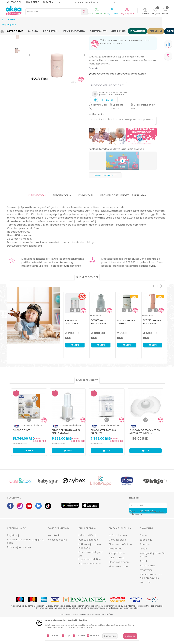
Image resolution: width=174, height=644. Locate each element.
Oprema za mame (64, 31)
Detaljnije (93, 93)
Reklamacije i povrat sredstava (90, 571)
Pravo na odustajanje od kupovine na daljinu (91, 580)
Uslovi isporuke (117, 564)
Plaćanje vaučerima (120, 569)
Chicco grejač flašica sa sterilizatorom (66, 456)
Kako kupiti (54, 560)
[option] (87, 2)
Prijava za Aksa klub (90, 588)
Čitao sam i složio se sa (148, 538)
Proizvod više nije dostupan (108, 110)
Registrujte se (127, 14)
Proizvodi (19, 31)
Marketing (95, 636)
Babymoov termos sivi (71, 347)
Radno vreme (147, 590)
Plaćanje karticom (119, 587)
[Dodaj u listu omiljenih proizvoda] (29, 444)
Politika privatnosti (89, 564)
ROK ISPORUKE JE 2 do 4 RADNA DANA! (87, 2)
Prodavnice (146, 595)
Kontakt (144, 586)
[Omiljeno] (155, 10)
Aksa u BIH (145, 607)
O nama (144, 560)
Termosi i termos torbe (113, 31)
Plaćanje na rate (118, 591)
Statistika (80, 636)
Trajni (68, 636)
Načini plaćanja (118, 560)
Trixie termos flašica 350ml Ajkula (99, 348)
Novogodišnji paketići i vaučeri (152, 580)
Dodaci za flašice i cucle (87, 31)
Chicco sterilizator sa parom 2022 (103, 456)
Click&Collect (116, 582)
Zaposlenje (146, 564)
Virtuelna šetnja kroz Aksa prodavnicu (151, 601)
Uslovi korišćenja (88, 560)
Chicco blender (22, 455)
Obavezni (55, 636)
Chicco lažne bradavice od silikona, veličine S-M (145, 456)
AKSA (10, 31)
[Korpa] (165, 12)
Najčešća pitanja (57, 564)
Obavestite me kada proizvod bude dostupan (117, 98)
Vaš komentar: (97, 139)
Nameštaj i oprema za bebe (39, 31)
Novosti (144, 573)
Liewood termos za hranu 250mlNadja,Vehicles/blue (127, 348)
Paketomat (115, 573)
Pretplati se (104, 124)
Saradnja (145, 569)
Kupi (75, 370)
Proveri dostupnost (105, 200)
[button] (57, 12)
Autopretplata (117, 578)
